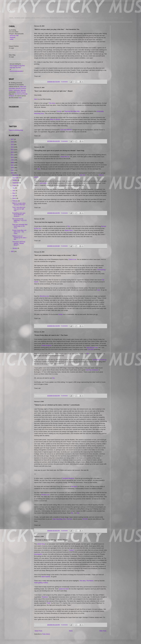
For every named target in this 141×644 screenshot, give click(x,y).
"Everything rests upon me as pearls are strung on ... (19, 215)
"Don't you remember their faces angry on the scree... (20, 226)
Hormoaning (101, 270)
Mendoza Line (44, 296)
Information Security (15, 88)
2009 (13, 160)
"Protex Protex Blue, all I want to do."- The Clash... (19, 232)
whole (39, 544)
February (15, 201)
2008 (13, 163)
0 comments (64, 82)
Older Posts (103, 631)
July (14, 188)
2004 (13, 173)
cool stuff (91, 349)
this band (74, 487)
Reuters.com (45, 495)
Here (36, 99)
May (14, 193)
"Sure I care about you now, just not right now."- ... (19, 209)
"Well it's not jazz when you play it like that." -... (20, 204)
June (14, 191)
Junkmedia (17, 90)
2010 (13, 157)
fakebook (13, 37)
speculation (44, 183)
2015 (13, 145)
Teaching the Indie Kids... (73, 111)
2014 (13, 147)
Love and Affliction (66, 130)
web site (82, 175)
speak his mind (64, 589)
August (15, 185)
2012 (13, 152)
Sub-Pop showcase (92, 370)
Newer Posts (38, 631)
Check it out (72, 259)
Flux (64, 519)
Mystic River (69, 230)
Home (71, 631)
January (15, 248)
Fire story (83, 581)
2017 (13, 139)
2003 (13, 251)
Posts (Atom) (46, 634)
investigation (38, 554)
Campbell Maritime (68, 478)
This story (52, 103)
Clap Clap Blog (57, 519)
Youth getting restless (41, 583)
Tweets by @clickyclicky (16, 130)
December (16, 175)
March (14, 198)
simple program (46, 345)
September (16, 183)
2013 (13, 150)
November (16, 178)
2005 (13, 170)
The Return (90, 581)
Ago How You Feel (15, 68)
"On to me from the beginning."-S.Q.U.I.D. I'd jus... (19, 220)
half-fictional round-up (99, 360)
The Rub (69, 519)
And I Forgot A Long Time (17, 66)
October (15, 180)
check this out (65, 157)
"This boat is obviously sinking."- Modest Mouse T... (19, 243)
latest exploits (46, 577)
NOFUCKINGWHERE (16, 71)
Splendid (23, 90)
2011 (13, 155)
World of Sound (21, 92)
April (14, 196)
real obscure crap (92, 347)
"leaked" (71, 550)
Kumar (59, 111)
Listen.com (23, 87)
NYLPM (85, 519)
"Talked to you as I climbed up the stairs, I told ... (20, 238)
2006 (13, 168)
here (39, 169)
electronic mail (14, 36)
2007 (13, 165)
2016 (13, 142)
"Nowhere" (45, 597)
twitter (12, 39)
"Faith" (49, 603)
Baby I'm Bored (55, 119)
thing (43, 544)
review (61, 314)
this (69, 226)
